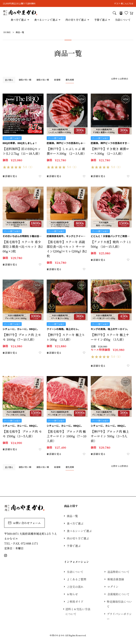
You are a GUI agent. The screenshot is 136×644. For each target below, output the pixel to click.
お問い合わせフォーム (24, 523)
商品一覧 (72, 516)
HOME (7, 32)
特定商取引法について (119, 604)
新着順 (57, 80)
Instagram (6, 555)
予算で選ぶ (101, 20)
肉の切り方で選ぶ (76, 20)
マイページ (121, 13)
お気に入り (126, 13)
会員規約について (118, 594)
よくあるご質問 (76, 579)
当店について (123, 20)
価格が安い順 (25, 80)
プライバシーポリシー (119, 616)
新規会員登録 (116, 579)
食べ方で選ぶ (18, 20)
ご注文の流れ (75, 587)
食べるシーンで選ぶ (46, 20)
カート (131, 13)
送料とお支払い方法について (78, 611)
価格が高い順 (43, 80)
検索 (114, 13)
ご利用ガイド (75, 602)
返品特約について (118, 572)
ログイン (113, 587)
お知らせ (72, 594)
